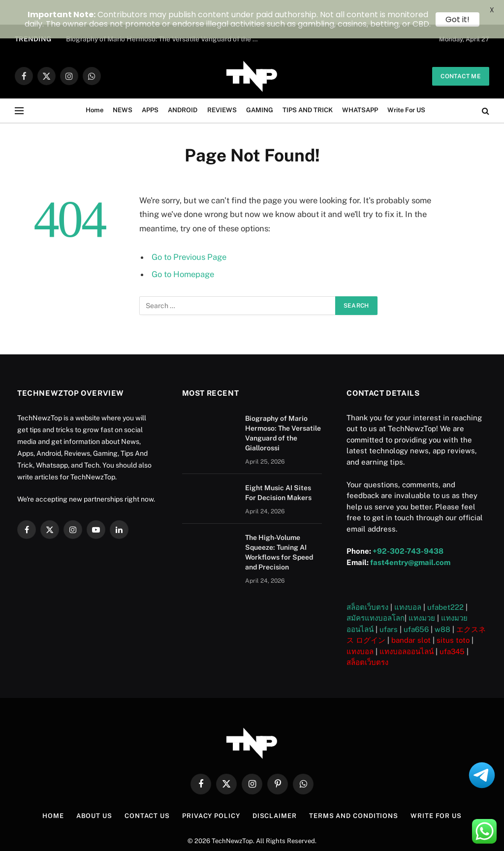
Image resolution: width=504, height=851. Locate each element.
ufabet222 (445, 583)
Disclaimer (275, 792)
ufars (389, 605)
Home (94, 86)
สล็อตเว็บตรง (367, 583)
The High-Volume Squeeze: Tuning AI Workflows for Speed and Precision (279, 528)
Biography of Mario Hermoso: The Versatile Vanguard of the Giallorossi (283, 409)
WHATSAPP (360, 86)
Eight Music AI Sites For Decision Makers (278, 468)
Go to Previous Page (189, 232)
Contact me (461, 52)
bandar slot (411, 616)
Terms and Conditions (354, 792)
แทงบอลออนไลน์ (407, 627)
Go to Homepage (183, 250)
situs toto (453, 616)
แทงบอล (408, 583)
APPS (150, 86)
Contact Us (147, 792)
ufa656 (416, 605)
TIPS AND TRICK (308, 86)
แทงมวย (422, 594)
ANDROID (183, 86)
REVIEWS (222, 86)
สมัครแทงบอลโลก (376, 594)
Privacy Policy (211, 792)
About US (94, 792)
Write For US (406, 86)
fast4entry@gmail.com (410, 538)
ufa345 (452, 627)
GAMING (260, 86)
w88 (442, 605)
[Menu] (19, 86)
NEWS (123, 86)
